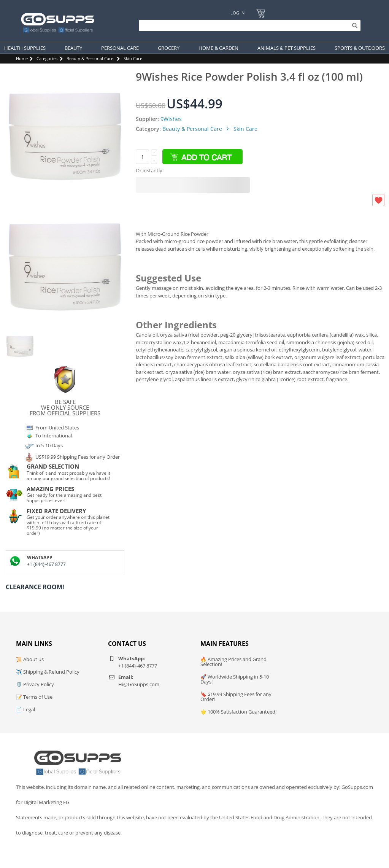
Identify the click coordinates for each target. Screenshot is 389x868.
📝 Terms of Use (34, 697)
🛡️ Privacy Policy (35, 684)
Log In (237, 13)
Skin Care (133, 58)
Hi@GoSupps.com (139, 684)
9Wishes (171, 119)
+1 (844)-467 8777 (46, 564)
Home (22, 58)
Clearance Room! (35, 587)
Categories (47, 58)
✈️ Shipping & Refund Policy (48, 672)
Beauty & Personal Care (90, 58)
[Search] (248, 25)
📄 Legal (25, 709)
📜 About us (30, 659)
